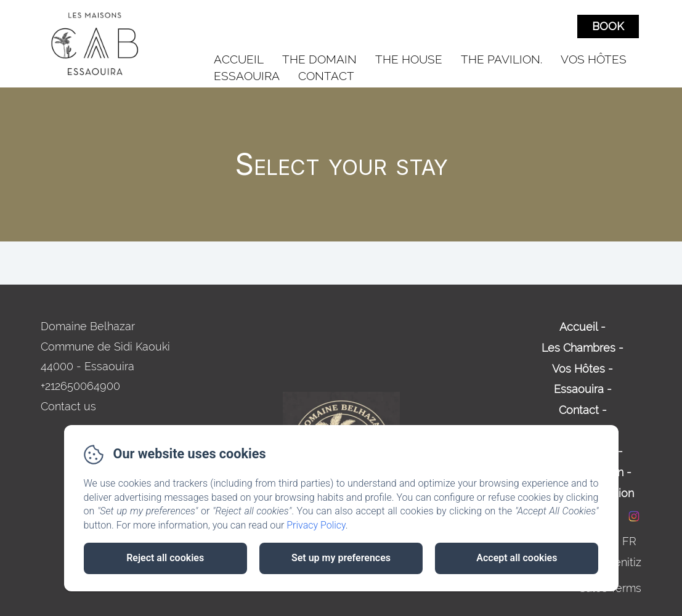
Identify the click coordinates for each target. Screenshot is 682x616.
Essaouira (247, 76)
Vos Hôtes (594, 59)
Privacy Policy (316, 525)
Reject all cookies (165, 558)
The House (409, 59)
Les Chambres (578, 348)
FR (629, 541)
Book (608, 26)
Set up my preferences (341, 558)
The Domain (319, 59)
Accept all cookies (517, 558)
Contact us (68, 406)
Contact (326, 76)
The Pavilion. (501, 59)
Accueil (239, 59)
